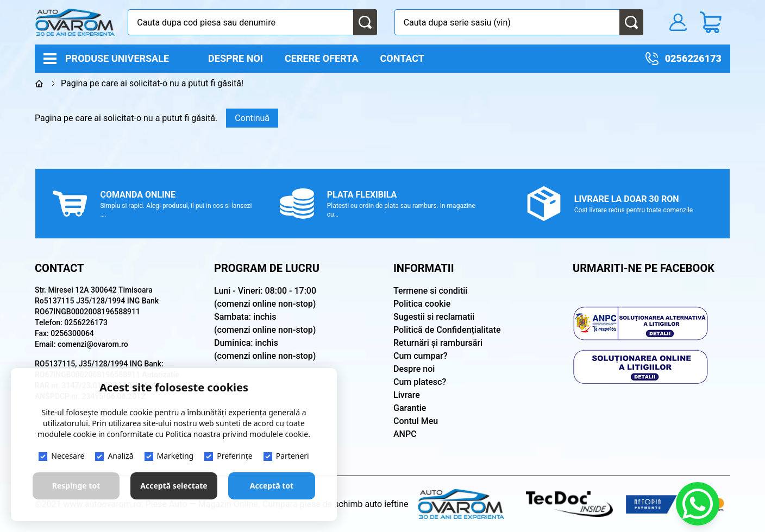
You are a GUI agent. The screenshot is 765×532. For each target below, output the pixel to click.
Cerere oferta (321, 58)
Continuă (252, 118)
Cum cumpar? (421, 356)
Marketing (169, 456)
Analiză (114, 456)
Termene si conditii (430, 291)
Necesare (61, 456)
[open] (182, 58)
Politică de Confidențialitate (447, 330)
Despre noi (236, 58)
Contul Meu (416, 421)
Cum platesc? (420, 382)
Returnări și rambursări (438, 343)
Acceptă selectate (174, 486)
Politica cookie (422, 304)
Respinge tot (76, 486)
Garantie (410, 408)
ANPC (405, 434)
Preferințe (228, 456)
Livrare (407, 395)
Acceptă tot (272, 486)
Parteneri (286, 456)
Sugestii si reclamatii (434, 317)
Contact (402, 58)
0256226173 (693, 58)
